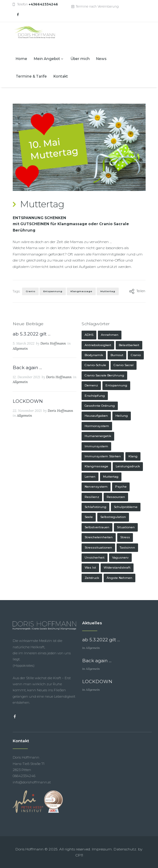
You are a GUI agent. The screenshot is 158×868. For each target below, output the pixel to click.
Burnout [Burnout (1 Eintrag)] (117, 355)
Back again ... (27, 367)
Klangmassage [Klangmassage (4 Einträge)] (96, 466)
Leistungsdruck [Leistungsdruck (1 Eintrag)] (128, 466)
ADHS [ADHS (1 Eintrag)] (89, 335)
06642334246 (24, 776)
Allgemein (20, 349)
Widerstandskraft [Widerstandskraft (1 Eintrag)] (117, 568)
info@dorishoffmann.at (32, 782)
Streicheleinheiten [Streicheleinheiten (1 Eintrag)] (99, 537)
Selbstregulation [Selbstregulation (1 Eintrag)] (113, 517)
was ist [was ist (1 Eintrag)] (90, 568)
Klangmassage (81, 291)
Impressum (102, 849)
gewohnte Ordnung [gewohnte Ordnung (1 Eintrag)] (100, 406)
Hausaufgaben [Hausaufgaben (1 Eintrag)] (96, 416)
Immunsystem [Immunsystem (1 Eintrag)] (96, 446)
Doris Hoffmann (53, 343)
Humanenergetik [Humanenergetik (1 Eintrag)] (98, 436)
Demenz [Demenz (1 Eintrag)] (91, 385)
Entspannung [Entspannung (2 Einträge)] (116, 385)
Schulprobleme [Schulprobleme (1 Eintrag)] (126, 507)
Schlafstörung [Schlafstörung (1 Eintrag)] (95, 507)
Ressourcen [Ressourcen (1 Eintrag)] (116, 497)
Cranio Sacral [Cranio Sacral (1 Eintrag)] (124, 365)
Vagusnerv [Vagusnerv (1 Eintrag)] (120, 558)
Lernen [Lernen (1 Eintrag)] (90, 477)
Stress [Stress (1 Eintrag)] (125, 537)
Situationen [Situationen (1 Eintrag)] (126, 527)
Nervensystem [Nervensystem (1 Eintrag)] (96, 487)
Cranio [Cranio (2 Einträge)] (136, 355)
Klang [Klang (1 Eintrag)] (133, 456)
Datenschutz (125, 849)
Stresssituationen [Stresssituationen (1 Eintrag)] (98, 548)
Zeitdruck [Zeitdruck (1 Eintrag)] (92, 578)
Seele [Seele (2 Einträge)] (89, 517)
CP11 (79, 855)
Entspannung (53, 291)
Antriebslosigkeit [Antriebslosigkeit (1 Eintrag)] (98, 345)
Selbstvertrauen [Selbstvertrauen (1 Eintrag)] (97, 527)
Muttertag (108, 291)
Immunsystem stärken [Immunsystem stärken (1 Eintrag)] (103, 456)
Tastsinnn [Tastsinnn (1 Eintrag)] (127, 548)
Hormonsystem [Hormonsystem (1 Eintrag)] (97, 426)
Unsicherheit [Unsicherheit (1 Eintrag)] (95, 558)
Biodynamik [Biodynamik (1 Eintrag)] (94, 355)
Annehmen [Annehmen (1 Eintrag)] (110, 335)
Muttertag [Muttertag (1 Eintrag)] (111, 477)
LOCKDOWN (28, 401)
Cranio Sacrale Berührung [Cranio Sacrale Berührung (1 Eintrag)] (104, 375)
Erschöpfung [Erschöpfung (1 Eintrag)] (95, 396)
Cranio (30, 291)
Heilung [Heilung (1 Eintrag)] (122, 416)
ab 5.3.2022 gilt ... (32, 334)
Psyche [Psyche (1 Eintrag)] (121, 487)
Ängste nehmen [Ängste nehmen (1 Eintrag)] (119, 578)
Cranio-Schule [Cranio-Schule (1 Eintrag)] (95, 365)
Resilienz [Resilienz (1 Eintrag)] (92, 497)
